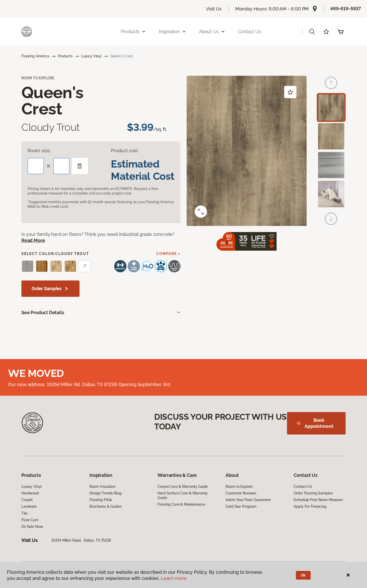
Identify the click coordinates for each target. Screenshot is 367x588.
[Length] (36, 166)
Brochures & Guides (106, 506)
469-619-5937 (346, 9)
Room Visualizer (103, 487)
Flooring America (35, 56)
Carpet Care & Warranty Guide (183, 487)
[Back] (331, 83)
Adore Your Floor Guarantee (248, 500)
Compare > (168, 254)
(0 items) (340, 32)
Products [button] (133, 31)
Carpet (27, 500)
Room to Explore (239, 487)
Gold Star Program (241, 506)
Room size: (39, 151)
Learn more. (174, 578)
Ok (303, 575)
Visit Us (214, 9)
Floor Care (30, 520)
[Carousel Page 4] (331, 194)
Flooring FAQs (101, 500)
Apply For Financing (310, 506)
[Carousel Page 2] (331, 136)
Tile (24, 513)
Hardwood (30, 493)
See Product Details (43, 312)
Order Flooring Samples (313, 493)
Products (65, 56)
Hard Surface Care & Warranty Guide (183, 495)
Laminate (29, 506)
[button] (312, 32)
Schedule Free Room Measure (318, 500)
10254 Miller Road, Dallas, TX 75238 (81, 540)
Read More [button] (33, 240)
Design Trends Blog (105, 493)
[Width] (61, 166)
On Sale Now (32, 527)
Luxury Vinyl (91, 56)
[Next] (331, 219)
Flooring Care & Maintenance (181, 504)
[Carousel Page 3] (331, 165)
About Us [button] (212, 31)
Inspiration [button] (172, 31)
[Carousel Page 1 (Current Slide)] (331, 107)
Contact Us (250, 31)
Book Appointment (315, 423)
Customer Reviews (241, 493)
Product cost (124, 151)
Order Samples (47, 289)
